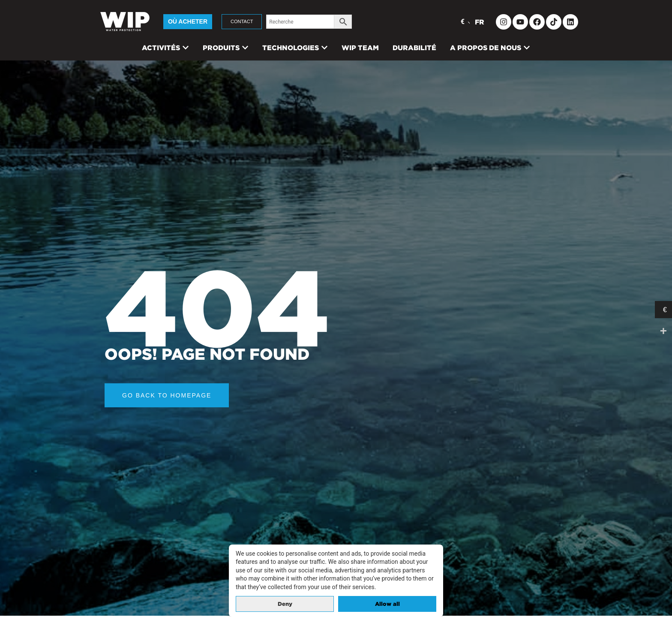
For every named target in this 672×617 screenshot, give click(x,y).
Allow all (387, 604)
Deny (285, 604)
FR (480, 22)
